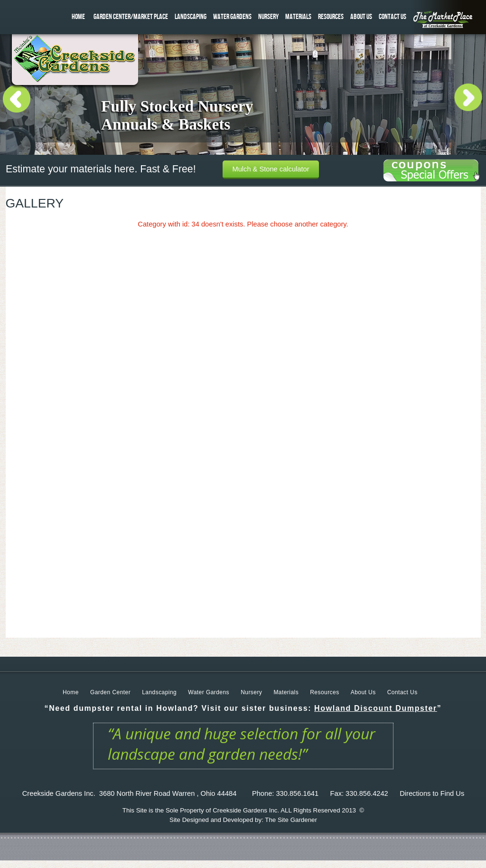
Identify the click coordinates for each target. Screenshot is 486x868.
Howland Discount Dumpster (376, 708)
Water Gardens (209, 692)
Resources (324, 692)
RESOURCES (331, 17)
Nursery (251, 692)
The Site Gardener (291, 820)
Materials (286, 692)
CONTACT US (393, 17)
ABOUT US (361, 17)
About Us (363, 692)
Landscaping (159, 692)
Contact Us (402, 692)
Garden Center (110, 692)
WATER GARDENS (232, 17)
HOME (78, 17)
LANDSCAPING (191, 17)
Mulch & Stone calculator (271, 169)
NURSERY (268, 17)
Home (71, 692)
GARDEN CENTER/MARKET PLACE (131, 17)
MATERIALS (298, 17)
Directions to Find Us (432, 793)
